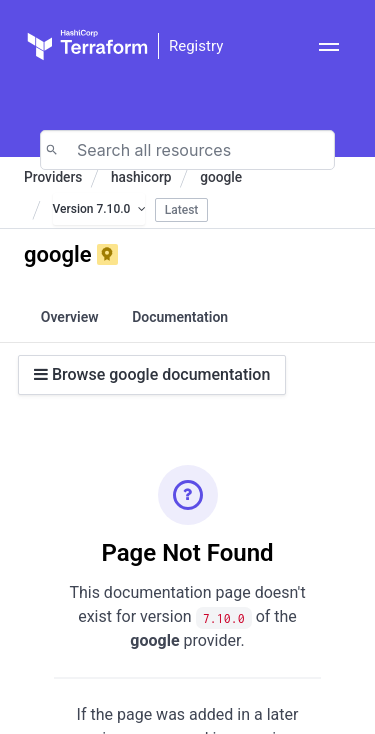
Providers (53, 177)
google (221, 177)
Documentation (180, 317)
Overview (70, 317)
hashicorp (141, 177)
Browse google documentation (152, 374)
